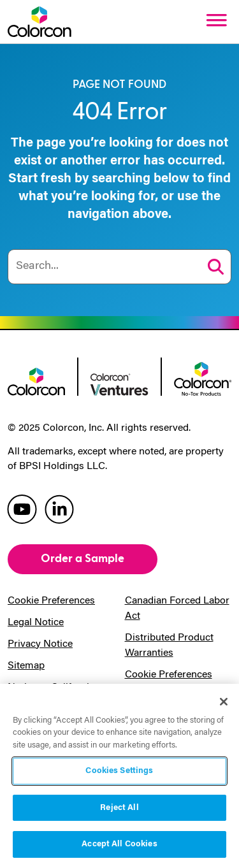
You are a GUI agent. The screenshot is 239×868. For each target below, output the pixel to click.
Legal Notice (36, 623)
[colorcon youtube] (22, 508)
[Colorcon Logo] (40, 22)
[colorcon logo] (36, 380)
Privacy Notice (40, 644)
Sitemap (26, 666)
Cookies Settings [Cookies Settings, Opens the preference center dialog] (119, 771)
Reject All (119, 808)
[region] (119, 776)
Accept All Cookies (119, 844)
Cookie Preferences (51, 601)
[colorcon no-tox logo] (203, 377)
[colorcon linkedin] (59, 508)
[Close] (224, 702)
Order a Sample (83, 559)
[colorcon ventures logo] (119, 384)
